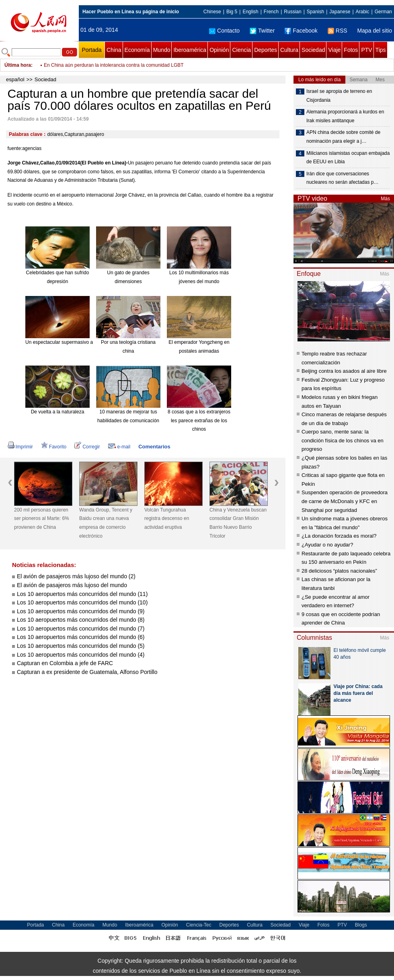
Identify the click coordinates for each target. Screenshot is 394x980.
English (250, 12)
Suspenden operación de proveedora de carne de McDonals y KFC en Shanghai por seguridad (345, 501)
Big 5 (232, 12)
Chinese (212, 12)
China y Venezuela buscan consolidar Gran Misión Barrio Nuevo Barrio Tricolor (238, 523)
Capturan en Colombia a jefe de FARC (65, 663)
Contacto (224, 31)
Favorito (54, 447)
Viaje (334, 50)
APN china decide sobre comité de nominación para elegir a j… (343, 137)
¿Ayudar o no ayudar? (327, 545)
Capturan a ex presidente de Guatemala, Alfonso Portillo (87, 672)
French (271, 12)
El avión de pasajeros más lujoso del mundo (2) (76, 576)
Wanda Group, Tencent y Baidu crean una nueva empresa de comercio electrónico (106, 523)
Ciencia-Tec (199, 925)
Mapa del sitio (375, 31)
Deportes (266, 50)
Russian (292, 12)
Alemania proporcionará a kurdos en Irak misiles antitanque (345, 116)
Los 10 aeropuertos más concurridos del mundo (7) (81, 629)
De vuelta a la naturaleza (58, 412)
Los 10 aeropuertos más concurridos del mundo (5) (81, 646)
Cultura (289, 50)
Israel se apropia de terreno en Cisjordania (339, 96)
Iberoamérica (190, 50)
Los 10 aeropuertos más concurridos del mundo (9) (81, 611)
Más (385, 199)
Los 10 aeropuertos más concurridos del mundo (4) (81, 655)
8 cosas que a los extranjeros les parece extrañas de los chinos (199, 420)
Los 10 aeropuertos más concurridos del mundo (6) (81, 637)
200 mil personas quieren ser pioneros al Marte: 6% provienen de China (42, 519)
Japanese (340, 12)
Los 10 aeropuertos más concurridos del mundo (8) (81, 620)
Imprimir (20, 447)
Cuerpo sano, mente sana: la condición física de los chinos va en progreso (343, 440)
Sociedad (313, 50)
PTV (366, 50)
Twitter (262, 31)
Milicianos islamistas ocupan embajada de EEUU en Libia (348, 158)
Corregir (87, 447)
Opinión (219, 50)
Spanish (315, 12)
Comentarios (154, 447)
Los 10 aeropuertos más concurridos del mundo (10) (82, 602)
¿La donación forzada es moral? (339, 536)
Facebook (301, 31)
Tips (381, 50)
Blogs (361, 925)
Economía (137, 50)
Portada (91, 50)
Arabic (363, 12)
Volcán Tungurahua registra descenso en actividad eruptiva (167, 519)
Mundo (162, 50)
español (15, 79)
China (114, 50)
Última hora (18, 65)
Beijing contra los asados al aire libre (344, 371)
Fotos (351, 50)
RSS (338, 31)
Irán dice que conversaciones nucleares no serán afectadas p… (342, 178)
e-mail (119, 447)
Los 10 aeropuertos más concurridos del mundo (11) (82, 594)
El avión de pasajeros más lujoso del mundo (72, 585)
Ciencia (241, 50)
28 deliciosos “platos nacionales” (339, 571)
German (383, 12)
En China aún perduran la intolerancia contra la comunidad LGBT (114, 65)
